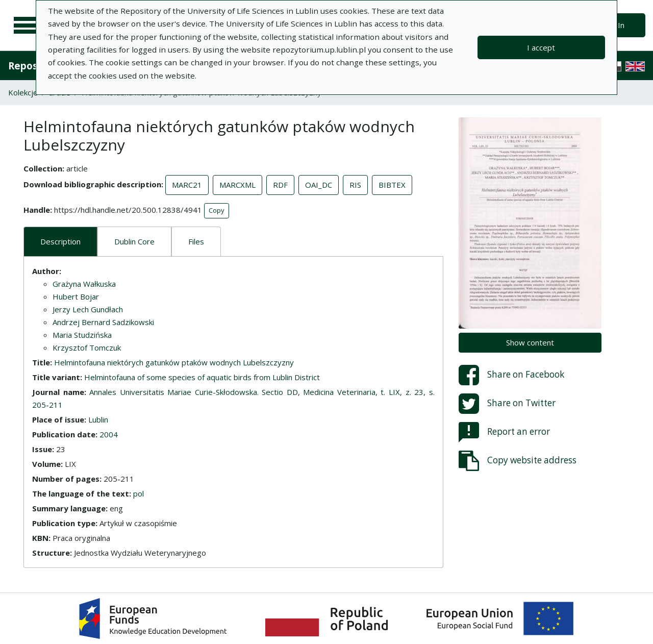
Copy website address (518, 461)
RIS (355, 185)
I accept (541, 47)
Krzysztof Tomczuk (87, 348)
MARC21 (187, 185)
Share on (511, 375)
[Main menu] (27, 26)
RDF (280, 185)
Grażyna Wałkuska (84, 284)
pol (139, 493)
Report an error (504, 432)
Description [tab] (60, 241)
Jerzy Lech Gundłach (88, 309)
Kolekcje (23, 92)
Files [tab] (196, 241)
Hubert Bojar (76, 296)
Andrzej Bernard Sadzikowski (103, 322)
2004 (109, 434)
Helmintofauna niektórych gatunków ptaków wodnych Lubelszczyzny (174, 362)
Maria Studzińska (82, 335)
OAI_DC (319, 185)
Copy (217, 210)
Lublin (98, 419)
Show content (530, 342)
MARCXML (237, 185)
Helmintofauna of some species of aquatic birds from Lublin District (202, 377)
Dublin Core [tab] (134, 241)
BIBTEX (392, 185)
